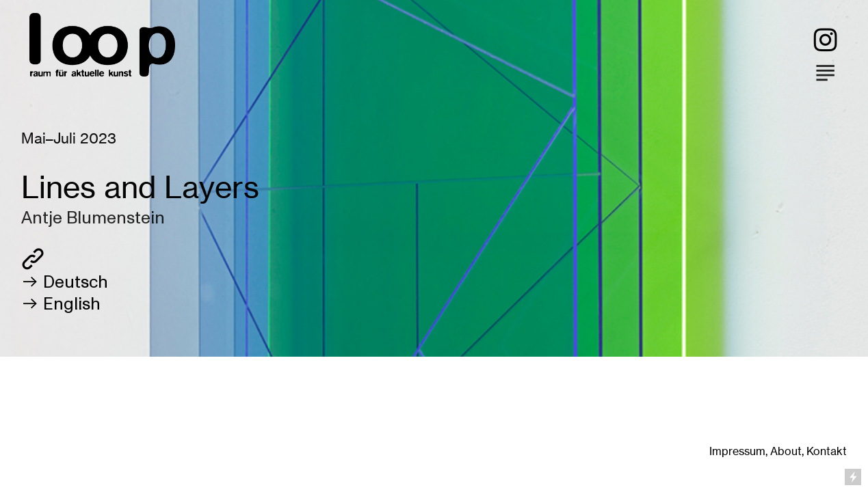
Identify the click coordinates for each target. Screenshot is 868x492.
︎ (825, 72)
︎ (825, 40)
